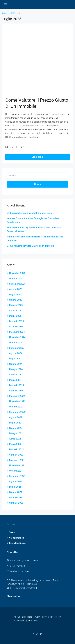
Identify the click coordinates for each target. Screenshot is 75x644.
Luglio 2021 (15, 487)
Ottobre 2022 (16, 407)
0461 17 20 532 (17, 566)
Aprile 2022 (15, 439)
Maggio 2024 (16, 369)
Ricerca (37, 184)
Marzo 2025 (15, 316)
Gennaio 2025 (16, 327)
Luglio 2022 (15, 423)
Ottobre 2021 (16, 471)
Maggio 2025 (16, 305)
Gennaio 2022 (16, 455)
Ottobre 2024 (16, 343)
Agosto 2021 (16, 481)
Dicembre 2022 (17, 396)
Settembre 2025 (17, 284)
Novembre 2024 (17, 337)
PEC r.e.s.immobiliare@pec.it (23, 588)
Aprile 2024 (15, 375)
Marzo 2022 (15, 444)
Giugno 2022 (16, 428)
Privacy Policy (40, 617)
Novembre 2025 (17, 273)
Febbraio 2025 (16, 321)
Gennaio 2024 (16, 391)
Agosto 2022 (16, 417)
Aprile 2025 (15, 311)
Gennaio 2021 (16, 497)
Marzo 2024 (15, 380)
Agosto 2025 (16, 289)
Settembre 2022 (17, 412)
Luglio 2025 (15, 295)
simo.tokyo (33, 621)
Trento (12, 532)
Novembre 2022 (17, 401)
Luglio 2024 (15, 359)
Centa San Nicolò (17, 543)
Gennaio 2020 (16, 503)
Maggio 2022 (16, 433)
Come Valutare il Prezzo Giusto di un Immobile (31, 246)
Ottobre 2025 (16, 279)
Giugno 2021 (16, 492)
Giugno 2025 (16, 300)
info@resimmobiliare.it (21, 571)
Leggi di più (37, 157)
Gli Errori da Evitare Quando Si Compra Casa (29, 213)
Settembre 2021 (17, 476)
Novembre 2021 (17, 465)
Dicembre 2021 (17, 460)
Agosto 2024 (16, 353)
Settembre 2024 (17, 348)
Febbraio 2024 (16, 385)
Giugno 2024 (16, 364)
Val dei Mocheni (17, 538)
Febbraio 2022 (16, 449)
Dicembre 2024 (17, 332)
